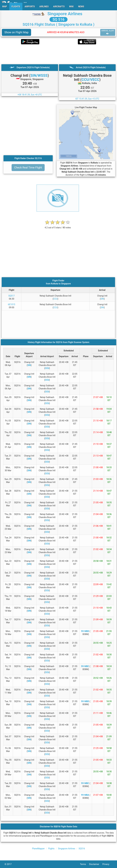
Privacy (107, 864)
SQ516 (82, 849)
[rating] (58, 226)
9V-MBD (85, 631)
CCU (55, 299)
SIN (102, 299)
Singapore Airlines (65, 14)
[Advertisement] (58, 54)
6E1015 (12, 304)
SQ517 (12, 296)
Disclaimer (96, 864)
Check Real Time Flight (28, 167)
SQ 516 (58, 19)
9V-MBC (85, 666)
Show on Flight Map (16, 32)
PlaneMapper (38, 849)
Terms (85, 864)
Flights (51, 849)
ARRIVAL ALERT (108, 32)
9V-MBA (85, 795)
